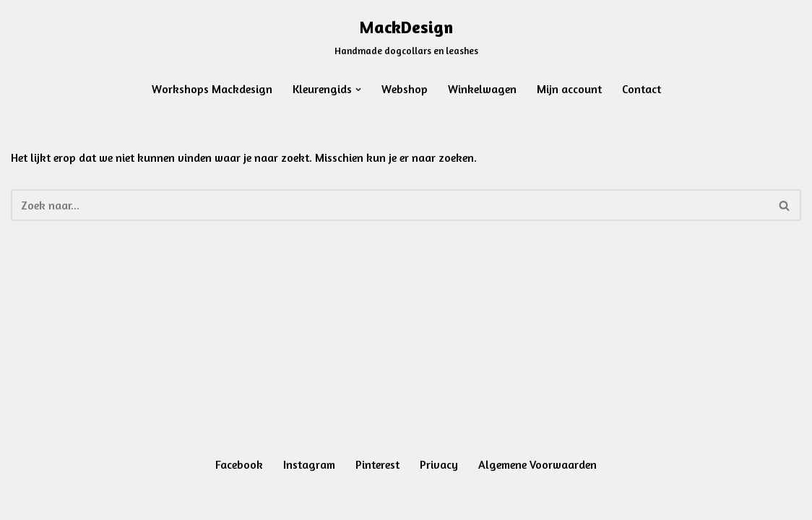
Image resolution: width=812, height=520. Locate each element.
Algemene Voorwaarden (537, 464)
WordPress (193, 501)
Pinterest (377, 464)
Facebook (239, 464)
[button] (358, 90)
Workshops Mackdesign (212, 89)
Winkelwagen (482, 89)
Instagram (309, 464)
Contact (642, 89)
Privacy (439, 464)
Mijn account (569, 89)
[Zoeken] (390, 205)
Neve (23, 501)
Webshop (405, 89)
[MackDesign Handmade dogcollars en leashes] (406, 36)
